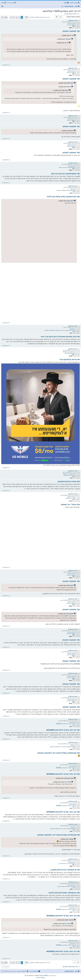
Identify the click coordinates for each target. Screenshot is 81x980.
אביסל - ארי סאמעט (71, 498)
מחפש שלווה (70, 614)
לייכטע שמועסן (72, 166)
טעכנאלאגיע (72, 722)
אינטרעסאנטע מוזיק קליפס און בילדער (66, 190)
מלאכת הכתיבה (72, 23)
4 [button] (14, 17)
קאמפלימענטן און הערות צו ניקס (67, 167)
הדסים (72, 131)
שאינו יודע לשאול (73, 21)
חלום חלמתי (70, 83)
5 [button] (11, 17)
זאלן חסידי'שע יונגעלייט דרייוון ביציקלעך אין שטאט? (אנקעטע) (60, 330)
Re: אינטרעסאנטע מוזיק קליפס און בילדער (63, 197)
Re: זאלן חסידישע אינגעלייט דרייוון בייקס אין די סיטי (60, 337)
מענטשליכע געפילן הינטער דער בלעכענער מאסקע (63, 747)
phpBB (46, 976)
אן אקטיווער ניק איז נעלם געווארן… (67, 863)
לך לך (72, 35)
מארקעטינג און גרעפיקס (69, 352)
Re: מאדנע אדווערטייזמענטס (69, 481)
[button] (27, 17)
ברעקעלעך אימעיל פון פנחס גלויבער (67, 886)
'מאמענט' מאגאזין (72, 25)
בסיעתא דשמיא (69, 920)
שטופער (71, 839)
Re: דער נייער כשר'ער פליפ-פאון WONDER (63, 730)
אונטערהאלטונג (71, 497)
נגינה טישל (73, 189)
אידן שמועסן (73, 329)
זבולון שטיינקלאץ (69, 778)
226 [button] (6, 17)
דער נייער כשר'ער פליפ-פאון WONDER (66, 724)
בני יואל (69, 87)
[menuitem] (67, 3)
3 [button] (16, 17)
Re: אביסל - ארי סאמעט (70, 504)
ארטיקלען (73, 745)
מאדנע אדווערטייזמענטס (70, 475)
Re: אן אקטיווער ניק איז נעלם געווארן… (64, 870)
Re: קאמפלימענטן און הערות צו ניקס (65, 174)
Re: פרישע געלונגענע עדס (70, 359)
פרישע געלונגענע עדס (71, 353)
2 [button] (19, 17)
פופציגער (68, 39)
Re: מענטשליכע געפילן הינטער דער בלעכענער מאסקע (59, 753)
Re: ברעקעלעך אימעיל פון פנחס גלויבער (64, 893)
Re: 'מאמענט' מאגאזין (71, 31)
